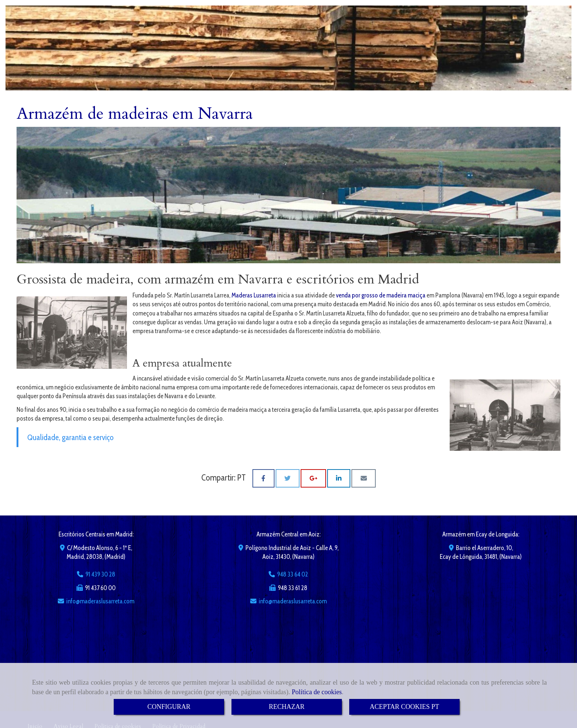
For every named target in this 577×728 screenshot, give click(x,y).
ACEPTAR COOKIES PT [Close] (405, 707)
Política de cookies (317, 692)
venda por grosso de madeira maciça (381, 295)
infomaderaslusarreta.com (100, 601)
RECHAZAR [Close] (286, 707)
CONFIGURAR (169, 707)
